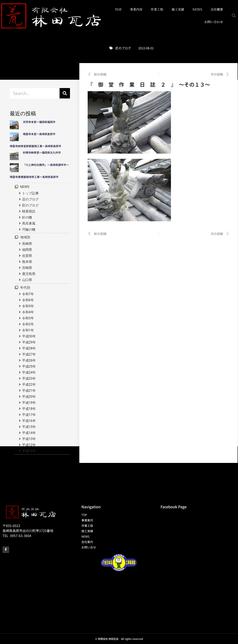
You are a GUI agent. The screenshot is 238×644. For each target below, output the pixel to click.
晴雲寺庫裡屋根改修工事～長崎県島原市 (34, 177)
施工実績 (178, 9)
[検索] (65, 93)
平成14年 (29, 433)
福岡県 (27, 250)
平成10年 (29, 451)
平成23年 (29, 379)
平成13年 (29, 439)
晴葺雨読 (29, 211)
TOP (118, 9)
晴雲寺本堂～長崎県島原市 (39, 134)
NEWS (197, 9)
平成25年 (29, 366)
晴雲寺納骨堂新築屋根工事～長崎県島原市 (36, 146)
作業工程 (157, 9)
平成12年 (29, 445)
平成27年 (29, 354)
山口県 (27, 280)
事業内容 (136, 9)
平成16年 (29, 421)
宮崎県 (27, 268)
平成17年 (29, 415)
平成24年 (29, 372)
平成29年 (29, 342)
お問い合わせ (214, 22)
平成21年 (29, 391)
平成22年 (29, 385)
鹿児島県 (29, 274)
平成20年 (29, 397)
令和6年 (28, 300)
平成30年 (29, 336)
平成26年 (29, 360)
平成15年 (29, 427)
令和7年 (28, 294)
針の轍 (27, 217)
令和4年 (28, 312)
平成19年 (29, 403)
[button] (234, 16)
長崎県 (27, 244)
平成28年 (29, 348)
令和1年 (28, 330)
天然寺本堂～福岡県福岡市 (39, 122)
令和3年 (28, 318)
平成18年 (29, 409)
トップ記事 (30, 193)
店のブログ (30, 199)
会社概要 (217, 9)
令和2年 (28, 324)
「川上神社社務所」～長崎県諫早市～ (46, 165)
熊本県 (27, 262)
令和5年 (28, 306)
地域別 (25, 237)
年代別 (25, 288)
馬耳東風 (29, 223)
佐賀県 (27, 256)
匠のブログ (123, 48)
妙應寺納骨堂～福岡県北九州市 (43, 152)
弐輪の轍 (29, 229)
